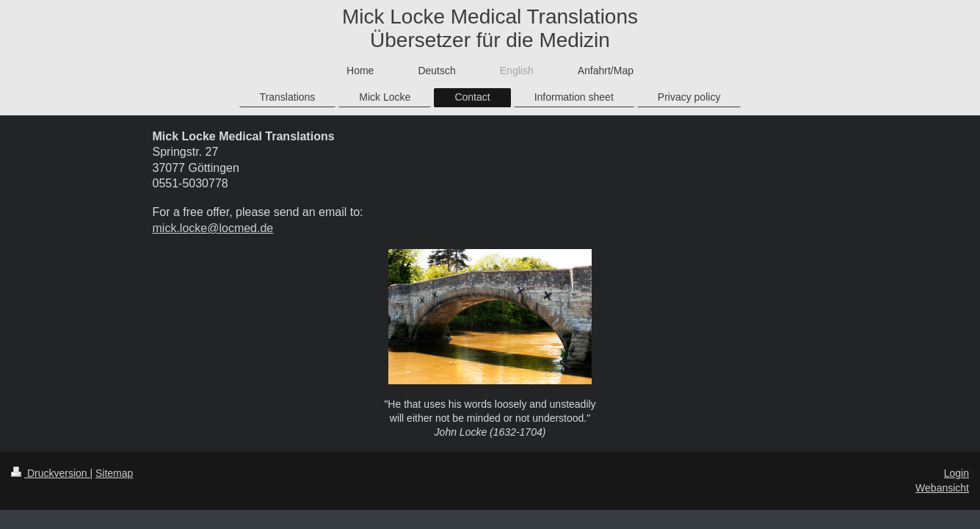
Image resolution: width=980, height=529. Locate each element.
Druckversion (50, 473)
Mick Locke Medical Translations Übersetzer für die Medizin (490, 28)
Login (957, 473)
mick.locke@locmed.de (213, 228)
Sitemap (114, 473)
